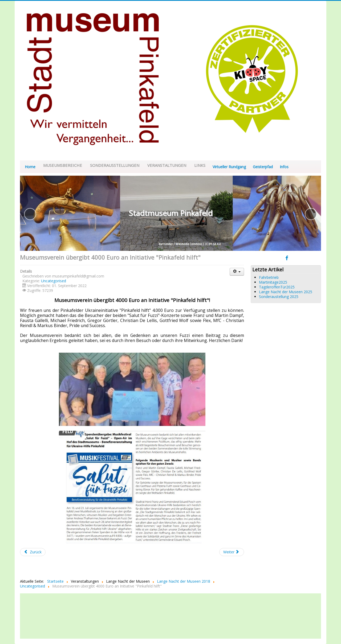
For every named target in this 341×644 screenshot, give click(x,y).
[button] (30, 214)
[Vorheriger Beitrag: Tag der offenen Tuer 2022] (33, 552)
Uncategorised (54, 281)
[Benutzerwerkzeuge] (237, 272)
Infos (284, 167)
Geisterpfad (263, 167)
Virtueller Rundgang (229, 167)
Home (30, 167)
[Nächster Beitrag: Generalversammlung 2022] (232, 552)
